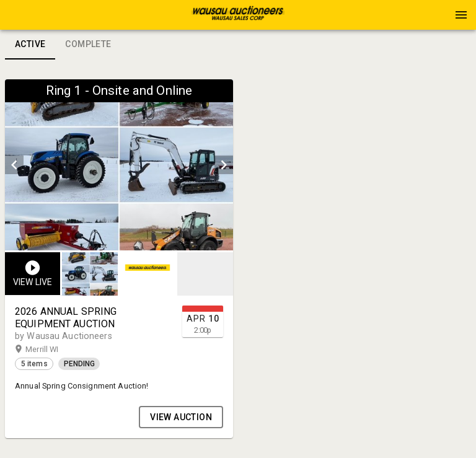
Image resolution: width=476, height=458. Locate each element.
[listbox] (119, 165)
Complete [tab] (88, 45)
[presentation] (238, 15)
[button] (238, 19)
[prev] (14, 165)
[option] (119, 165)
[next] (224, 165)
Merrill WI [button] (54, 350)
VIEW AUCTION (181, 417)
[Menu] (461, 15)
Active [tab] (30, 45)
